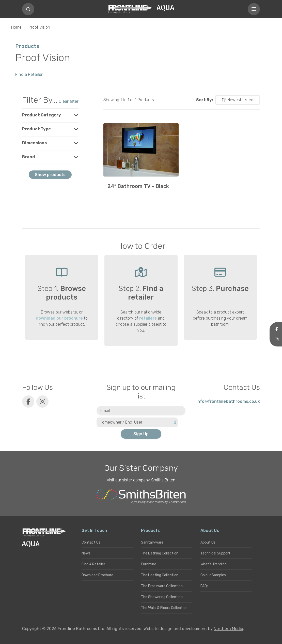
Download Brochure (97, 575)
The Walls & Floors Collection (164, 608)
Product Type (36, 129)
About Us (208, 542)
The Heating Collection (160, 575)
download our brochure (59, 318)
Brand (29, 157)
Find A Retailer (93, 564)
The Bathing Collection (160, 553)
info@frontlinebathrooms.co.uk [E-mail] (228, 401)
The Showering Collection (162, 597)
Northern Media (228, 629)
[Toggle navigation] (254, 9)
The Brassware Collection (162, 586)
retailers (147, 318)
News (86, 553)
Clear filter (69, 101)
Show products (50, 175)
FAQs (205, 586)
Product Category (42, 115)
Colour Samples (213, 575)
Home (16, 27)
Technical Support (215, 553)
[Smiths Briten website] (141, 497)
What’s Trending (214, 564)
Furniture (149, 564)
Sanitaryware (152, 542)
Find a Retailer (29, 74)
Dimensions (34, 143)
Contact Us (91, 542)
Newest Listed (238, 100)
